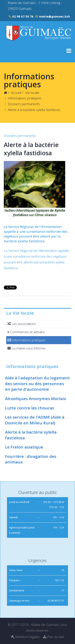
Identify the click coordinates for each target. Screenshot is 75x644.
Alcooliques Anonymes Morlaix (35, 399)
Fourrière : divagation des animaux (31, 459)
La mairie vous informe (26, 348)
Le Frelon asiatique (24, 447)
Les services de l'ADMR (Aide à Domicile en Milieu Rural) (35, 420)
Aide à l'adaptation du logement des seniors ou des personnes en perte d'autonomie (37, 383)
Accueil (16, 93)
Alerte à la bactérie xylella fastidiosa (31, 435)
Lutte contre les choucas (30, 408)
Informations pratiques (25, 98)
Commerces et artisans (25, 332)
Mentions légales (25, 637)
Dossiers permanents (24, 104)
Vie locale (32, 93)
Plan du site (53, 637)
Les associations (21, 324)
